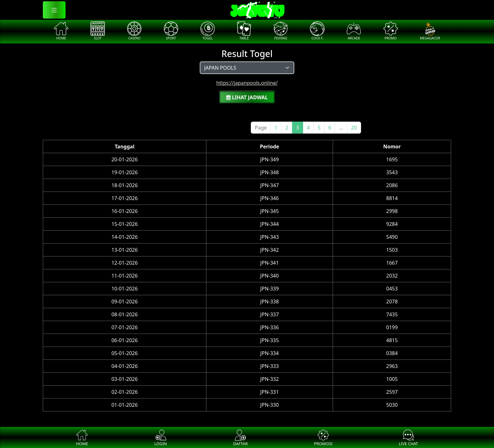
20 (354, 128)
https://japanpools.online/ (247, 83)
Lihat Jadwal (247, 97)
